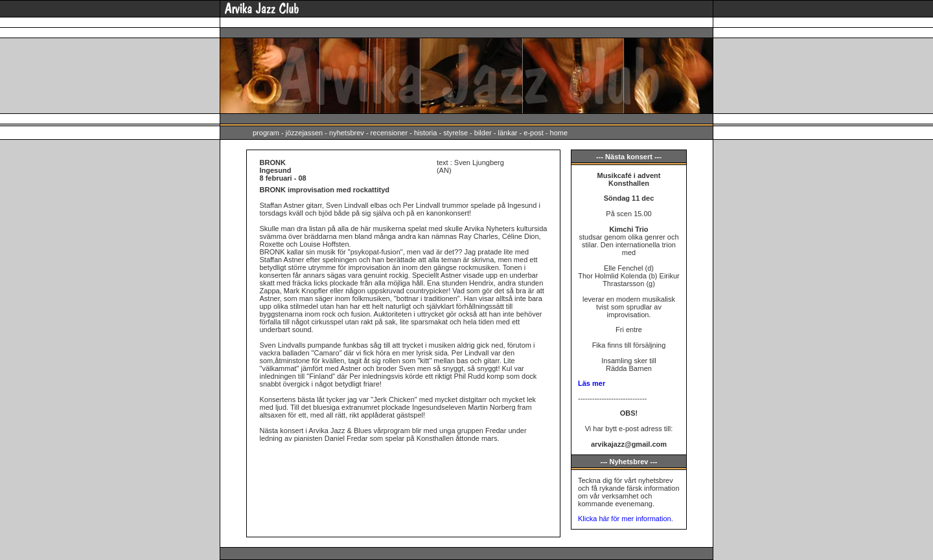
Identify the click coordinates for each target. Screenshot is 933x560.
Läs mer (592, 383)
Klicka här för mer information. (626, 519)
